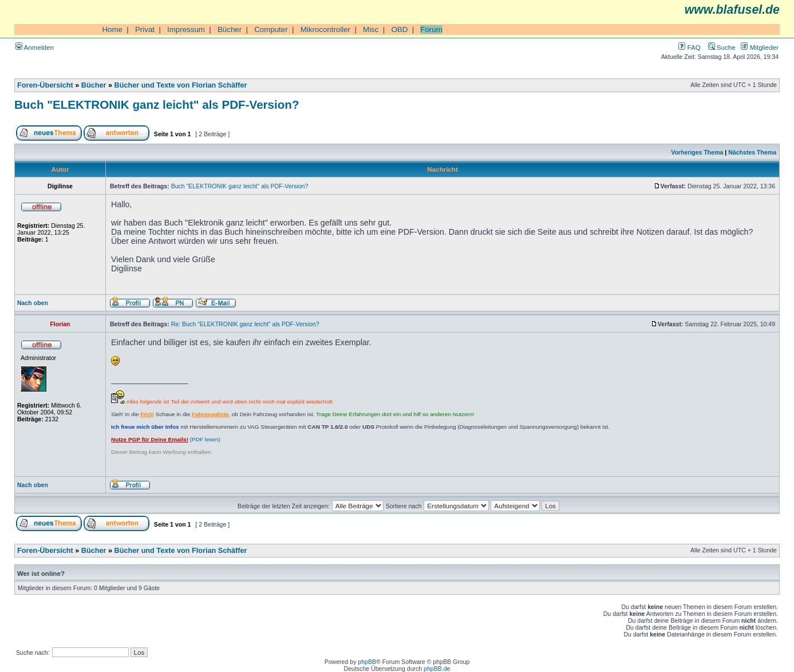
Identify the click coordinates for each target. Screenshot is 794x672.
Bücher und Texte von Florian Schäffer (181, 85)
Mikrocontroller (325, 29)
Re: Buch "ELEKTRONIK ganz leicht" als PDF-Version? (245, 324)
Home (112, 29)
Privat (145, 29)
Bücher (230, 29)
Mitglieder (760, 47)
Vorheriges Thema (697, 152)
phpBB (367, 662)
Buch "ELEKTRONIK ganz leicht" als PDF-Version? (157, 104)
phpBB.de (437, 669)
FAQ (689, 47)
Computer (271, 29)
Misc (371, 29)
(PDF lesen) (166, 439)
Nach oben (33, 303)
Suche (722, 47)
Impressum (186, 29)
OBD (399, 29)
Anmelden (35, 47)
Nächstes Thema (752, 152)
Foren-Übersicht (45, 85)
